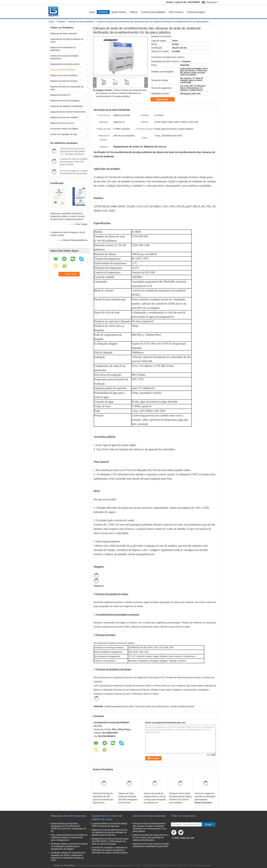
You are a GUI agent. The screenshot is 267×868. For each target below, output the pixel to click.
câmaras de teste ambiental (81, 22)
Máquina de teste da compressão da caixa (67, 88)
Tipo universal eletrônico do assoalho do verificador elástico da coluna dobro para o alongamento (69, 838)
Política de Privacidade (64, 865)
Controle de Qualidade (153, 12)
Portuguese (213, 2)
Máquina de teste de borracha (64, 81)
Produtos (103, 12)
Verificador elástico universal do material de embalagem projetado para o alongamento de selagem (69, 846)
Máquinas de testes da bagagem (65, 101)
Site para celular (179, 842)
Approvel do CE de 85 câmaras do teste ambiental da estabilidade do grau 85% (151, 845)
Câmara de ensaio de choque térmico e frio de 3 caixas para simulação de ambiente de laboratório (155, 800)
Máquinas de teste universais (63, 34)
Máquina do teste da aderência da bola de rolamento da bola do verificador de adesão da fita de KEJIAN (109, 832)
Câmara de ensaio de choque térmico (152, 706)
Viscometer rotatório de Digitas (64, 129)
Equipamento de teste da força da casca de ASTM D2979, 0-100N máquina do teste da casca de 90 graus (110, 841)
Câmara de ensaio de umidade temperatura (64, 57)
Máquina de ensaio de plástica (64, 75)
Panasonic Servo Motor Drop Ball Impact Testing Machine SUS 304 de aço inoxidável (180, 798)
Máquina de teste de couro (62, 123)
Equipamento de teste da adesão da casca (67, 41)
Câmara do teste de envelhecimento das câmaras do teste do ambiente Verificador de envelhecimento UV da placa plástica (121, 93)
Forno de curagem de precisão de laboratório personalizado (205, 797)
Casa (92, 12)
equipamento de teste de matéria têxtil (68, 112)
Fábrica (134, 12)
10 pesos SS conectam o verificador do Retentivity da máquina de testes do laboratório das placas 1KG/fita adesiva (110, 850)
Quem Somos (119, 12)
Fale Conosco (176, 12)
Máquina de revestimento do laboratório (63, 49)
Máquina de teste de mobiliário (64, 117)
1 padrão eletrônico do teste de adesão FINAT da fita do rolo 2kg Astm (109, 825)
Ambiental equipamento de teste (119, 706)
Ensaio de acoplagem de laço (64, 134)
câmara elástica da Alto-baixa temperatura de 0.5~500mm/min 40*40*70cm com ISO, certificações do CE (68, 827)
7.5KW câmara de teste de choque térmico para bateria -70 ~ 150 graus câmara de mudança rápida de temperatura (72, 154)
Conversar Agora (196, 12)
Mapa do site (187, 838)
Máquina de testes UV (60, 95)
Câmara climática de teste (182, 706)
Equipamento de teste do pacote (65, 64)
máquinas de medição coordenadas (66, 106)
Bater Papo (164, 99)
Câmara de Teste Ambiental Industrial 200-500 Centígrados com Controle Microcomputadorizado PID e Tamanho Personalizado (128, 803)
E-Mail (176, 838)
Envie (208, 825)
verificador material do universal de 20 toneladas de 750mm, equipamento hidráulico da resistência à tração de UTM (68, 857)
